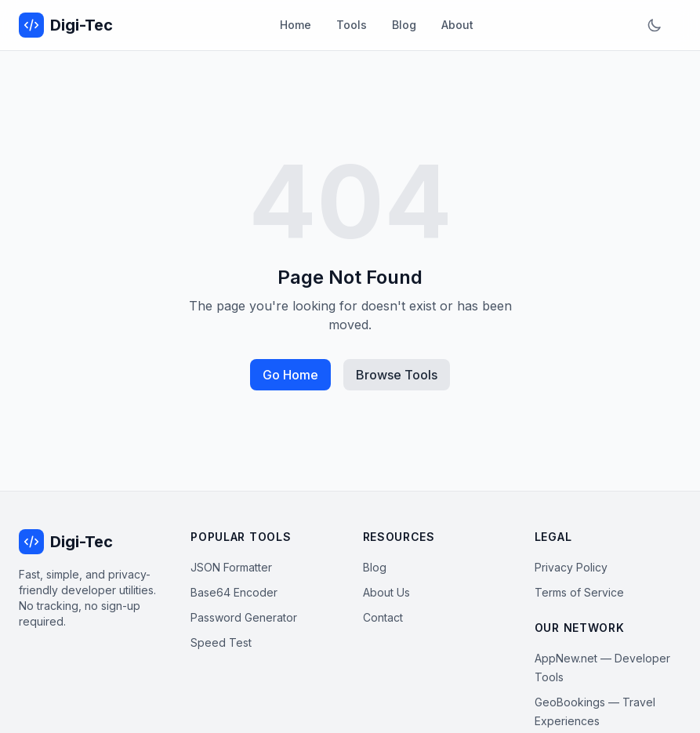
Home (296, 25)
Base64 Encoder (234, 592)
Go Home (290, 375)
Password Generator (244, 617)
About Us (386, 592)
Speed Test (221, 642)
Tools (352, 25)
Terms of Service (579, 592)
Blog (404, 25)
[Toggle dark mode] (655, 25)
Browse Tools (397, 375)
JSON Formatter (231, 567)
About (457, 25)
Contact (383, 617)
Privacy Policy (571, 567)
